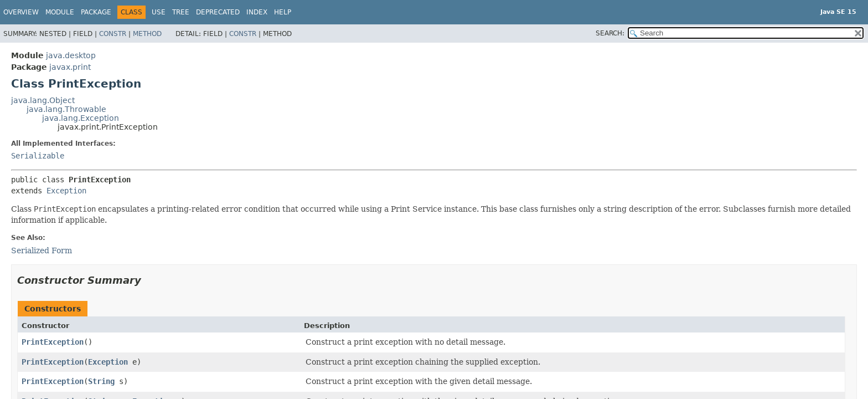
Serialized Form (42, 250)
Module (60, 12)
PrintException (53, 342)
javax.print (70, 67)
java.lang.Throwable (66, 109)
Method (147, 34)
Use (159, 12)
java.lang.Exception (81, 118)
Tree (181, 12)
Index (257, 12)
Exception (66, 191)
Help (283, 12)
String (101, 381)
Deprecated (218, 12)
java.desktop (71, 55)
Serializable (38, 156)
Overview (21, 12)
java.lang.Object (43, 100)
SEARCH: (610, 33)
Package (96, 12)
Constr (113, 34)
